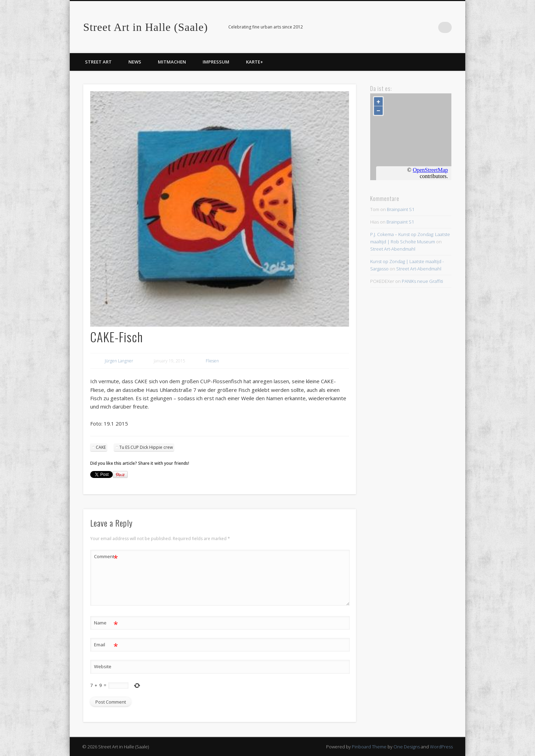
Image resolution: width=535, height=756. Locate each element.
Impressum (216, 62)
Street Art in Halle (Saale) (146, 27)
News (135, 62)
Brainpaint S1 (401, 209)
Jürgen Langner (119, 361)
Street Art (98, 62)
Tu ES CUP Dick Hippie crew (146, 447)
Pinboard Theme (369, 747)
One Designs (407, 747)
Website (103, 666)
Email (106, 645)
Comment (106, 557)
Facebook (432, 27)
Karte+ (254, 62)
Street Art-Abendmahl (393, 249)
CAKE (101, 447)
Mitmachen (172, 62)
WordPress (441, 747)
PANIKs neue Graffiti (422, 281)
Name (106, 623)
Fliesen (212, 361)
